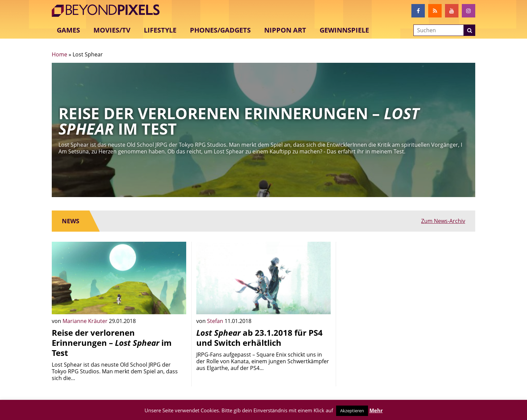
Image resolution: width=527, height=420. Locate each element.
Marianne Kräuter (86, 321)
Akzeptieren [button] (352, 411)
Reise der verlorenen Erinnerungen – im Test (112, 343)
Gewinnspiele (344, 30)
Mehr (376, 410)
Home (59, 54)
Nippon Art (285, 30)
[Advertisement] (408, 289)
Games (68, 30)
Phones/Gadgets (220, 30)
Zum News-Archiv (443, 221)
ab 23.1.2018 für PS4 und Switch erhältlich (259, 338)
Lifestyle (160, 30)
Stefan (216, 321)
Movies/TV (112, 30)
